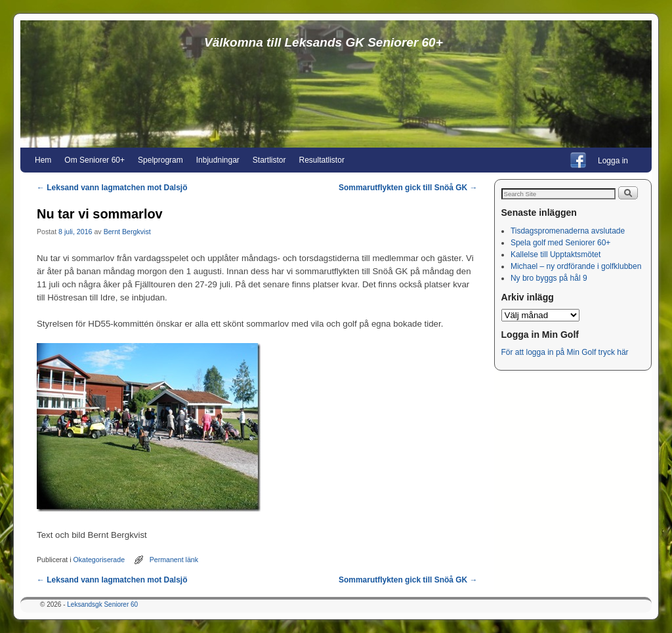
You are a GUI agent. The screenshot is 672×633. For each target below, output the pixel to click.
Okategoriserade (99, 560)
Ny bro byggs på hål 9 (549, 278)
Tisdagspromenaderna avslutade (568, 231)
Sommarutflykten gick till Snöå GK (408, 188)
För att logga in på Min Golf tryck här (566, 352)
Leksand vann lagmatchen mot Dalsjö (112, 188)
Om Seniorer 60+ (94, 160)
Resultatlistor (322, 160)
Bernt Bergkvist (127, 232)
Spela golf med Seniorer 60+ (560, 243)
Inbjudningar (218, 160)
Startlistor (269, 160)
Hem (43, 160)
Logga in (613, 161)
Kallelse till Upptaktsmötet (556, 255)
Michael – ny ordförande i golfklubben (576, 266)
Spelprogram (160, 160)
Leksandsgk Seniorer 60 (102, 604)
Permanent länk (174, 560)
